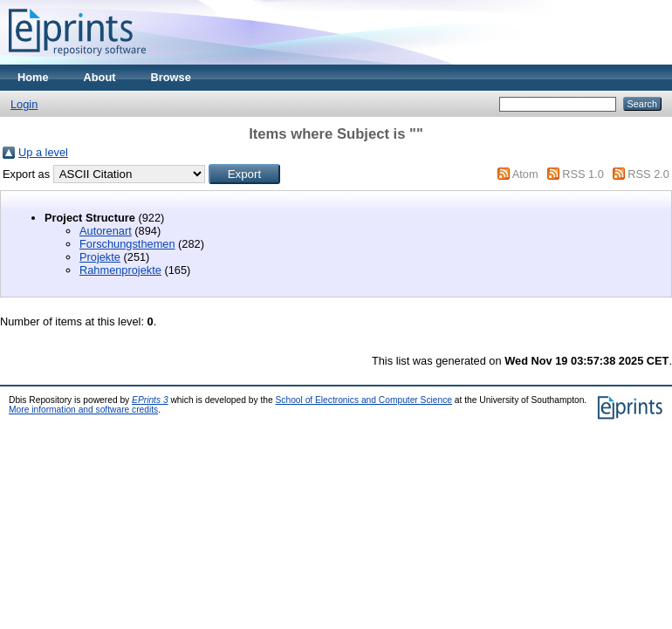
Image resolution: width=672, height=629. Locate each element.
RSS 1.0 (583, 174)
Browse (171, 77)
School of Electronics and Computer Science (364, 400)
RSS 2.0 (648, 174)
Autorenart (106, 231)
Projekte (100, 257)
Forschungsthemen (127, 244)
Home (33, 77)
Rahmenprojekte (120, 270)
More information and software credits (83, 410)
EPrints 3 (150, 400)
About (100, 77)
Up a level (43, 152)
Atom (525, 174)
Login (24, 104)
